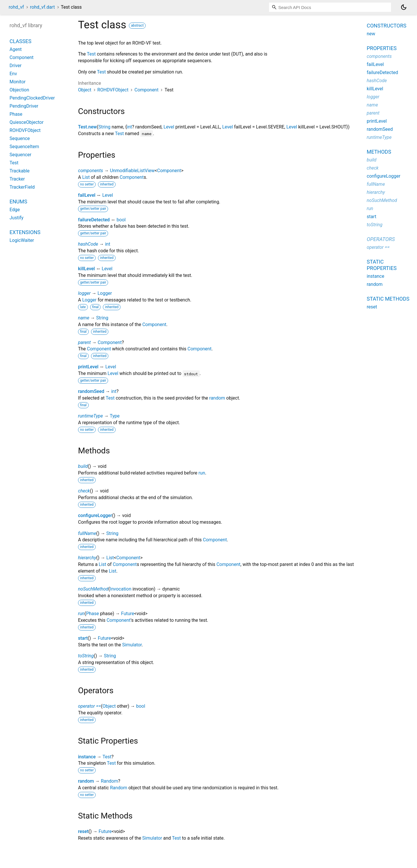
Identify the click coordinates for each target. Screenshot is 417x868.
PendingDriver (24, 106)
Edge (15, 210)
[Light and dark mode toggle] (404, 7)
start (83, 638)
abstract (137, 25)
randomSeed (91, 391)
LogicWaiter (22, 240)
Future (128, 614)
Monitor (17, 82)
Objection (19, 90)
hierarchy (87, 558)
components (91, 171)
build (83, 466)
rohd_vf (16, 7)
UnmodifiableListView (132, 171)
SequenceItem (24, 147)
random (217, 398)
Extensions (25, 232)
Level (169, 127)
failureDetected (94, 220)
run (202, 473)
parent (84, 342)
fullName (87, 533)
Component (146, 90)
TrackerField (22, 187)
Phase (92, 614)
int (129, 127)
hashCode (88, 244)
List (86, 177)
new (371, 34)
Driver (15, 66)
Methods (379, 152)
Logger (105, 293)
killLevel (86, 269)
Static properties (382, 265)
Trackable (20, 171)
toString (86, 656)
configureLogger (95, 515)
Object (85, 90)
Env (13, 74)
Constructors (387, 26)
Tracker (17, 179)
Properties (382, 48)
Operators (381, 239)
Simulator (132, 645)
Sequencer (21, 155)
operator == (89, 706)
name (84, 318)
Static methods (388, 299)
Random (110, 781)
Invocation (121, 589)
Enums (18, 202)
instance (87, 757)
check (84, 491)
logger (84, 293)
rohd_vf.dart (42, 7)
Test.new (87, 127)
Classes (21, 41)
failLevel (87, 195)
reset (83, 831)
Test (91, 54)
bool (121, 220)
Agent (16, 49)
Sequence (20, 138)
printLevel (88, 367)
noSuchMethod (93, 589)
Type (115, 416)
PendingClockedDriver (32, 98)
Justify (16, 218)
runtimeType (90, 416)
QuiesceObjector (27, 122)
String (104, 127)
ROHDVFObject (113, 90)
